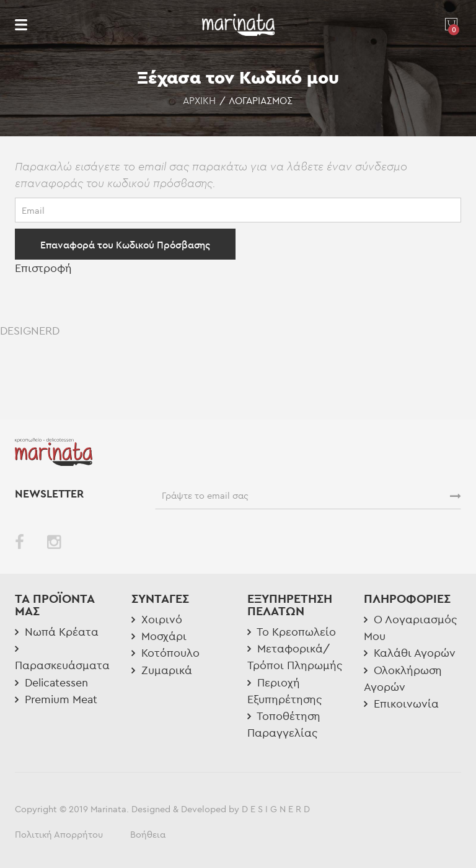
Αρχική (199, 100)
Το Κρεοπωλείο (292, 632)
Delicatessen (51, 682)
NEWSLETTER (51, 494)
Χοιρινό (157, 619)
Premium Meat (56, 699)
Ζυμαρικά (162, 670)
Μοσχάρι (159, 636)
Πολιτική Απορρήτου (59, 834)
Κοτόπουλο (165, 653)
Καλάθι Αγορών (410, 653)
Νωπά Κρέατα (57, 632)
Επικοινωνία (401, 704)
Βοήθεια (148, 834)
